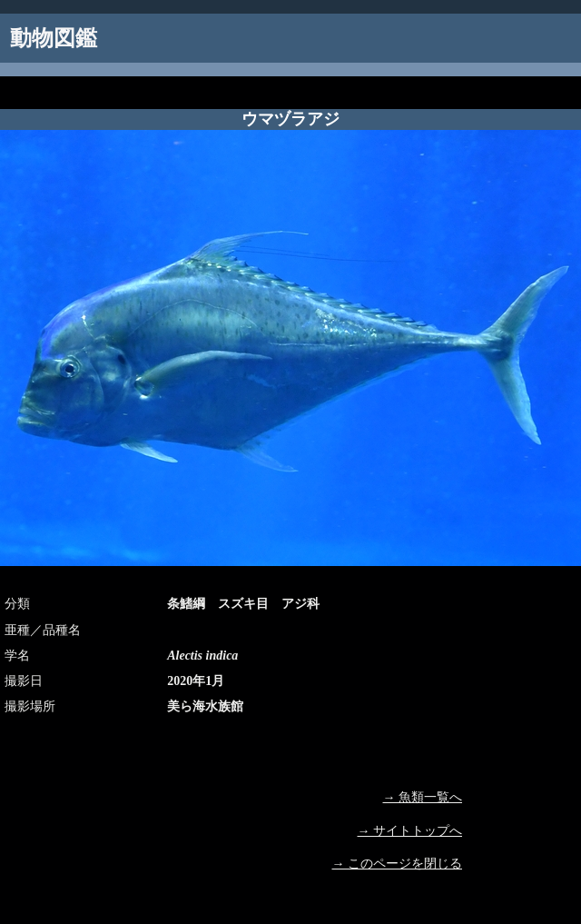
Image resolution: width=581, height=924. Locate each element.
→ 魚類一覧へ (423, 797)
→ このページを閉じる (398, 864)
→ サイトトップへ (410, 831)
